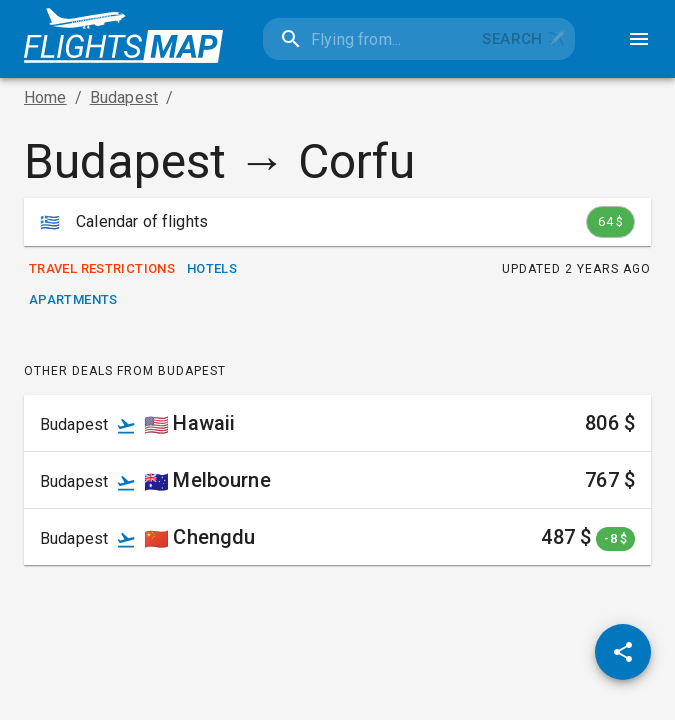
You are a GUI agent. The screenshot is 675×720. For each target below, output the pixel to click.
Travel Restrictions (102, 269)
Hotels (212, 269)
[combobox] (368, 39)
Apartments (73, 300)
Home (45, 97)
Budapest (124, 97)
